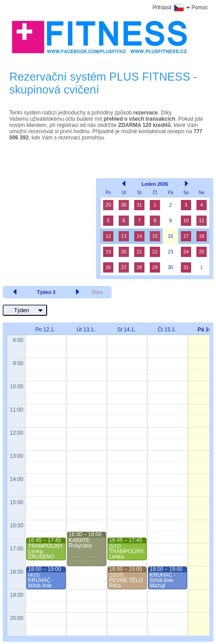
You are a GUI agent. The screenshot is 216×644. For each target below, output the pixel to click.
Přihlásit (162, 8)
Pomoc (200, 8)
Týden (22, 310)
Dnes (97, 292)
